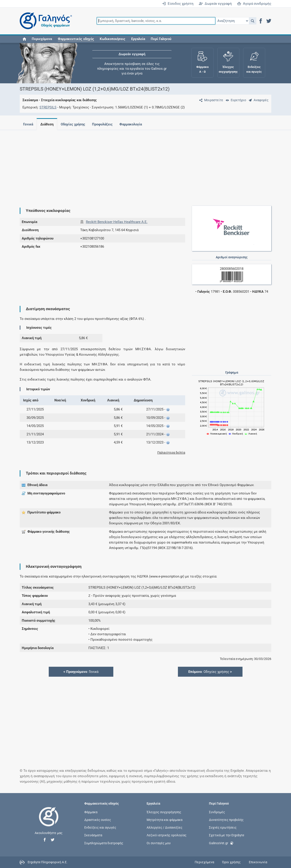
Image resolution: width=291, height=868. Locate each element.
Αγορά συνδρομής (254, 4)
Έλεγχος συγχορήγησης (164, 812)
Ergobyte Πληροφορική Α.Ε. (48, 862)
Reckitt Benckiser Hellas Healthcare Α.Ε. (117, 222)
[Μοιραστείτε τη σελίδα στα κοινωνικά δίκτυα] (210, 100)
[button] (253, 21)
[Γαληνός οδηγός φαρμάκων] (45, 21)
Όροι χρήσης (231, 862)
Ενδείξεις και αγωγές (100, 827)
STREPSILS (48, 107)
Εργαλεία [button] (138, 39)
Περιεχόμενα (42, 39)
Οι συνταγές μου (159, 843)
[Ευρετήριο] (235, 100)
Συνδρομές (217, 812)
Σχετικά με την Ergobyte (227, 835)
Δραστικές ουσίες (98, 820)
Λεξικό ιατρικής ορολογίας (167, 835)
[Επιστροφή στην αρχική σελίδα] (49, 821)
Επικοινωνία (258, 862)
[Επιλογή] (232, 21)
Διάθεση (48, 124)
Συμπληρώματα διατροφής (104, 843)
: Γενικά (81, 672)
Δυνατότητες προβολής (226, 820)
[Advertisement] (145, 165)
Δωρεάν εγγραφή (215, 4)
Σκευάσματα (93, 835)
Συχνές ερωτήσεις (223, 827)
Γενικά (28, 124)
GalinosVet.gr (221, 843)
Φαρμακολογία (134, 124)
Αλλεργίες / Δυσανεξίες (165, 827)
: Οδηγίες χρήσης (210, 672)
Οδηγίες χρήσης (75, 124)
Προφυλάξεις (105, 124)
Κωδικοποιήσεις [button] (113, 39)
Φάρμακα (91, 812)
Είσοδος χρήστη (178, 4)
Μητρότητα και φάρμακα (165, 820)
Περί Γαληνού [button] (161, 39)
